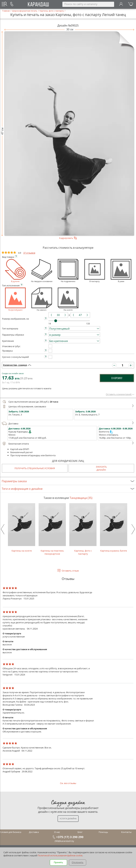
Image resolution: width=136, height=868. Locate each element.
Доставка (68, 424)
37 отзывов (29, 253)
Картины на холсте (22, 528)
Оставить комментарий (120, 394)
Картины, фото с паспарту (83, 529)
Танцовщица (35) (81, 498)
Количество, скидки (15, 365)
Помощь (103, 832)
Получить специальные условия (35, 468)
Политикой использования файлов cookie (60, 855)
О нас (57, 832)
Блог (80, 832)
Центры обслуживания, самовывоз (68, 406)
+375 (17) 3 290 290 (70, 837)
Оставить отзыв (70, 571)
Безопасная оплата (68, 444)
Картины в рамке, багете (114, 528)
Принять (58, 862)
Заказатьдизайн (101, 468)
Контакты (126, 832)
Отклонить (78, 862)
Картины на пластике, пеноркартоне (52, 529)
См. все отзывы (68, 783)
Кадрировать (68, 238)
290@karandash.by (64, 841)
